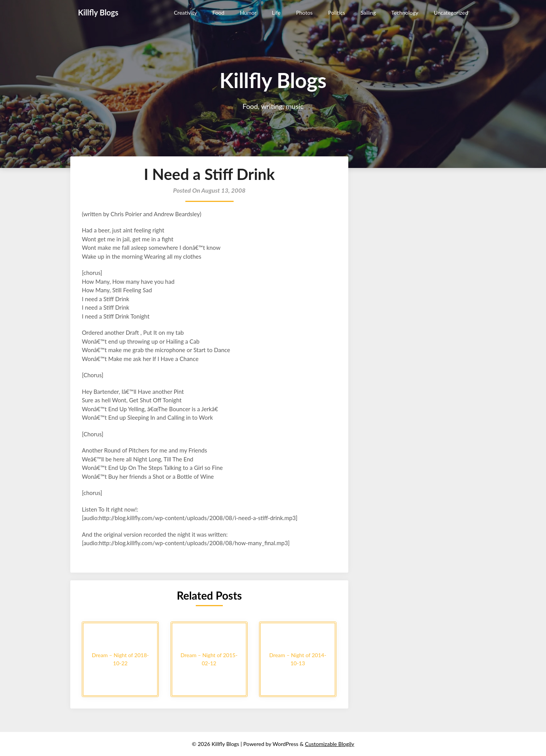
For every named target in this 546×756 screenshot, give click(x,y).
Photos (304, 13)
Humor (248, 13)
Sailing (368, 13)
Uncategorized (451, 13)
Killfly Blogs (98, 12)
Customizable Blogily (330, 744)
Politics (337, 13)
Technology (405, 13)
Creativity (185, 13)
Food (218, 13)
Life (276, 13)
